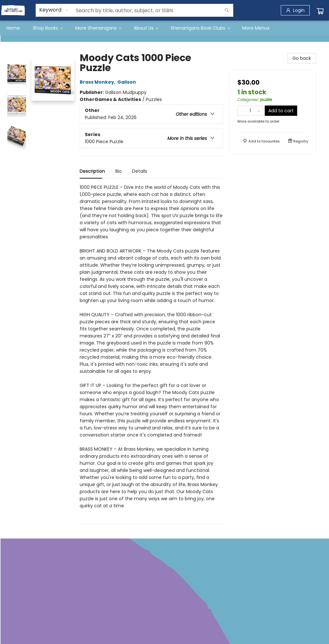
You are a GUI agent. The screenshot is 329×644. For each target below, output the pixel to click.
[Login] (295, 10)
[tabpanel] (151, 354)
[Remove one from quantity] (242, 111)
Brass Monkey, (98, 82)
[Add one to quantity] (259, 111)
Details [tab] (140, 171)
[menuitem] (13, 28)
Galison (128, 82)
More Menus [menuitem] (256, 28)
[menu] (164, 28)
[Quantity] (250, 111)
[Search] (227, 10)
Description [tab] (92, 171)
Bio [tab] (119, 171)
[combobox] (54, 10)
